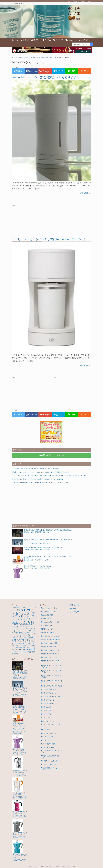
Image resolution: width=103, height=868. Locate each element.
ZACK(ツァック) (48, 629)
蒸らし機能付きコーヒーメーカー (52, 769)
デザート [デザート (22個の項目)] (25, 640)
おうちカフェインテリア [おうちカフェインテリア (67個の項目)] (23, 617)
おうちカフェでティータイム (52, 640)
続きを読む (85, 193)
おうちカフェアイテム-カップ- (51, 661)
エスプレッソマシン (49, 721)
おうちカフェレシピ (49, 700)
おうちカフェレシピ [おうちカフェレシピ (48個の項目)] (23, 620)
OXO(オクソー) (47, 625)
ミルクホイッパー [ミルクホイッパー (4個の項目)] (17, 646)
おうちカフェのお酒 (49, 647)
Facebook (32, 71)
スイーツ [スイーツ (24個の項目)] (26, 636)
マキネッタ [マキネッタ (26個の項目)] (19, 643)
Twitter (19, 71)
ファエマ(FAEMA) (48, 747)
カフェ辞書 (46, 730)
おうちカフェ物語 (48, 703)
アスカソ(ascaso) (48, 710)
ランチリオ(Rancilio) (49, 764)
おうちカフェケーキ (49, 689)
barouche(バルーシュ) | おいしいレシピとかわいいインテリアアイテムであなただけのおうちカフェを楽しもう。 (51, 21)
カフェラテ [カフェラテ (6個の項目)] (27, 632)
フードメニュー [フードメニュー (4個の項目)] (25, 642)
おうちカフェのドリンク (51, 654)
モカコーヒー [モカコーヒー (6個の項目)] (26, 646)
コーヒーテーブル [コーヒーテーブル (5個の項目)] (19, 634)
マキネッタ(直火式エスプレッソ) (51, 757)
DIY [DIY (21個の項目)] (20, 607)
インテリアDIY (47, 714)
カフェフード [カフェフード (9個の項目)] (20, 630)
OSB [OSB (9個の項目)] (23, 607)
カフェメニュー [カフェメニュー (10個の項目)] (18, 632)
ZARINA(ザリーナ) (48, 632)
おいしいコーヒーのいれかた (52, 636)
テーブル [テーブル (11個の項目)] (20, 638)
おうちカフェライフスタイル (52, 696)
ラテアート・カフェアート (51, 761)
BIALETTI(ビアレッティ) (50, 611)
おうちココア (47, 707)
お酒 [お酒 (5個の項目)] (29, 624)
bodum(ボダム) (47, 615)
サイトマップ (74, 612)
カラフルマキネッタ (49, 733)
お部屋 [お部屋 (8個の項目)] (25, 624)
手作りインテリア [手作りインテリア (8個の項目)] (26, 647)
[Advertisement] (52, 220)
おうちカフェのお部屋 (50, 643)
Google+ (45, 71)
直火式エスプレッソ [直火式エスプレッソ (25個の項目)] (24, 650)
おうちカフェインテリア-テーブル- (51, 677)
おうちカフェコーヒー (50, 693)
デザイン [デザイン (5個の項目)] (26, 638)
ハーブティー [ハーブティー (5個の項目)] (16, 642)
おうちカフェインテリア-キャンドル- (51, 666)
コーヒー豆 (46, 740)
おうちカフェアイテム (50, 657)
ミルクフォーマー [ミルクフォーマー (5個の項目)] (30, 644)
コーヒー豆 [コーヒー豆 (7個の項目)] (18, 636)
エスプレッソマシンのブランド (52, 725)
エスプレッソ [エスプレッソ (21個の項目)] (18, 628)
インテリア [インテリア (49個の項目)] (29, 626)
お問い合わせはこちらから (51, 455)
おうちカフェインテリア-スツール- (51, 671)
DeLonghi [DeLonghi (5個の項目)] (15, 608)
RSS (84, 71)
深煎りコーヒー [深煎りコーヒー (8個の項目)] (23, 650)
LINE (71, 71)
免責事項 (73, 608)
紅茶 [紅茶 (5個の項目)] (26, 652)
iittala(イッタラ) (48, 618)
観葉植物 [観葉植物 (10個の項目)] (31, 652)
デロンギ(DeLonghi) (49, 744)
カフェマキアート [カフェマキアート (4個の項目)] (30, 630)
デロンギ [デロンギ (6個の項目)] (32, 640)
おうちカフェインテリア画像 (52, 686)
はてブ (58, 71)
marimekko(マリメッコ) (50, 622)
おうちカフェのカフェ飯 (51, 650)
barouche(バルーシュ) (50, 608)
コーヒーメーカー (48, 737)
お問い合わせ (74, 605)
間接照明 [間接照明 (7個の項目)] (15, 654)
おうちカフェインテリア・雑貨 (52, 682)
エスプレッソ (47, 718)
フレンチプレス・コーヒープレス (52, 751)
